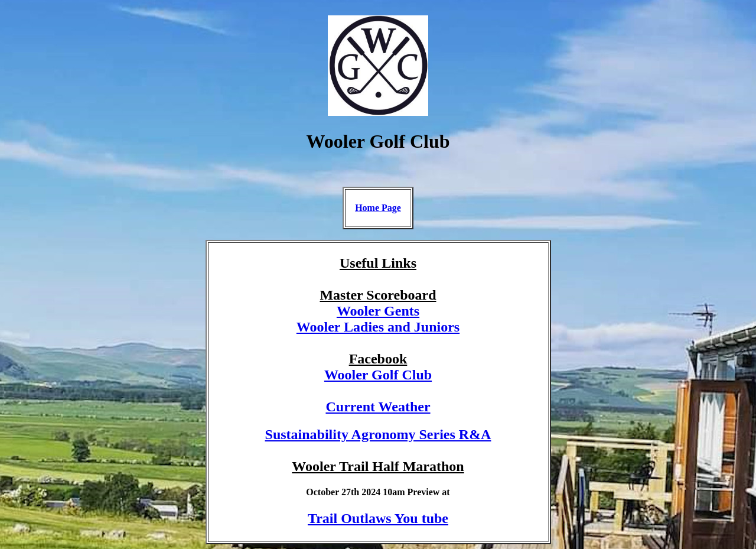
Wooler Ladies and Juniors (378, 327)
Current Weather (378, 407)
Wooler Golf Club (378, 375)
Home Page (378, 208)
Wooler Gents (378, 311)
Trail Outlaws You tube (378, 518)
